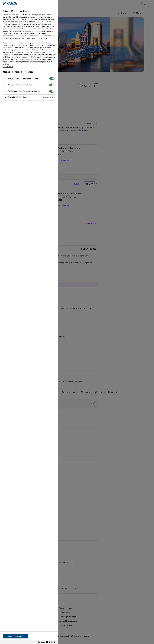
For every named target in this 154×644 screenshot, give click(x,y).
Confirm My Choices (16, 636)
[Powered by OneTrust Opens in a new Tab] (47, 642)
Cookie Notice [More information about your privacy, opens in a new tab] (8, 66)
